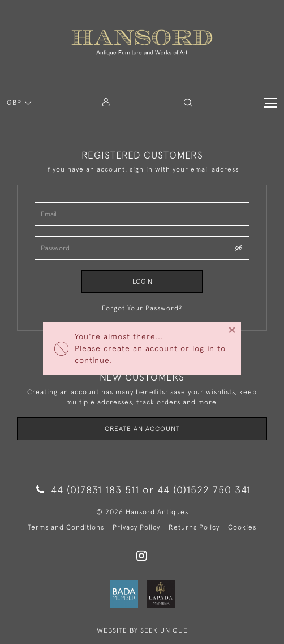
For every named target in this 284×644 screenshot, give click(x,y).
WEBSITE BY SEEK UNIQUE (142, 630)
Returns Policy (194, 527)
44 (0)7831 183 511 (88, 490)
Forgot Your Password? (142, 308)
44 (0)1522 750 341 (204, 490)
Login (142, 282)
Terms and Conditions (66, 527)
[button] (188, 103)
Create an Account (142, 429)
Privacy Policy (136, 527)
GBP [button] (15, 103)
